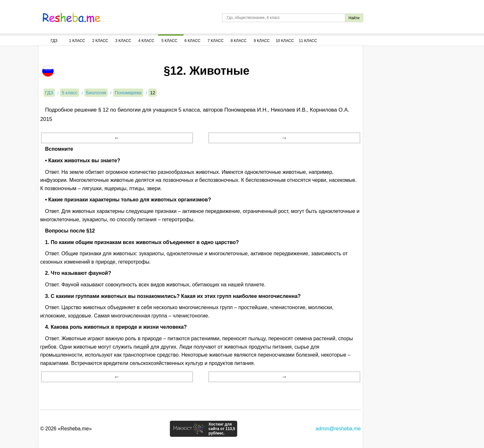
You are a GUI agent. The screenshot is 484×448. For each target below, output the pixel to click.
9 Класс (262, 41)
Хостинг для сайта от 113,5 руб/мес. (222, 429)
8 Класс (239, 41)
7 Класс (216, 41)
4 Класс (146, 41)
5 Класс (170, 41)
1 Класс (77, 41)
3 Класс (123, 41)
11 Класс (308, 41)
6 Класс (193, 41)
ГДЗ (54, 41)
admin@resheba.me (338, 429)
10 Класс (285, 41)
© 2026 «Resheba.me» (66, 429)
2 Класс (100, 41)
